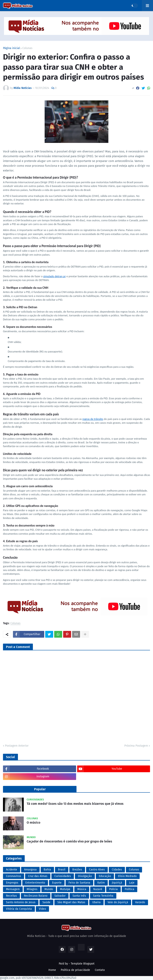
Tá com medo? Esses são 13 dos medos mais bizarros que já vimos (75, 804)
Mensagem (13, 889)
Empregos (12, 883)
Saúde (46, 902)
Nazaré (98, 889)
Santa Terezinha (103, 896)
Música (82, 889)
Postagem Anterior (17, 746)
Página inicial (11, 48)
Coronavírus (14, 876)
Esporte (57, 883)
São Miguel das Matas (71, 902)
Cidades (117, 870)
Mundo (49, 889)
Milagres (32, 889)
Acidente (12, 870)
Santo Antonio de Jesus (21, 902)
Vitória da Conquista (19, 909)
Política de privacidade (75, 970)
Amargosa (30, 870)
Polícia (113, 889)
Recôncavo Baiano (36, 896)
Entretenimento (35, 883)
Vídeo (42, 909)
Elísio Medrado (127, 876)
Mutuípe (65, 889)
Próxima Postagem (136, 746)
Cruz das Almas (38, 876)
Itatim (101, 883)
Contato (100, 970)
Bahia (47, 870)
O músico (33, 823)
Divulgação (85, 876)
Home (52, 970)
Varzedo (140, 902)
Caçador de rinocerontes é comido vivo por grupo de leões (69, 841)
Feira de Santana (79, 883)
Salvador (60, 896)
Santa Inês (79, 896)
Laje (132, 883)
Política (129, 889)
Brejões (77, 870)
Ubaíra (96, 902)
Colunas (27, 48)
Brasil (62, 870)
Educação (105, 876)
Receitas (11, 896)
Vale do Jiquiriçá (118, 902)
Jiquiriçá (117, 883)
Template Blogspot (83, 964)
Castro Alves (97, 870)
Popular (40, 789)
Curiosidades (63, 876)
